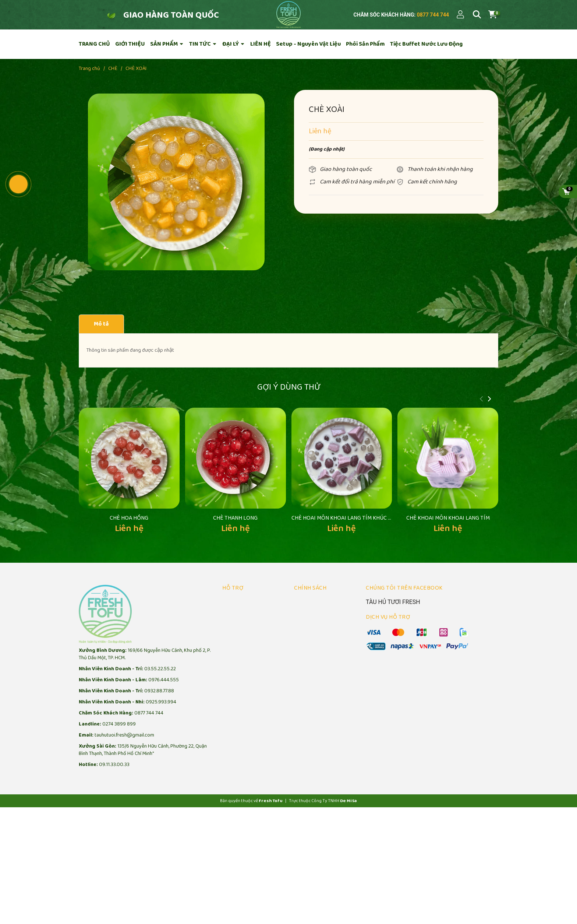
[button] (489, 400)
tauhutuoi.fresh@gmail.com (124, 708)
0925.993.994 (161, 674)
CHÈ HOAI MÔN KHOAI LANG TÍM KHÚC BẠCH (347, 490)
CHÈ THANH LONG (235, 490)
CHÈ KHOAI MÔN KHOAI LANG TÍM (448, 490)
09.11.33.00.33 (114, 737)
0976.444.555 (164, 652)
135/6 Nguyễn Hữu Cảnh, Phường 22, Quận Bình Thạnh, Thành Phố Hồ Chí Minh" (143, 722)
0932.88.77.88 (159, 663)
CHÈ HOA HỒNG (129, 490)
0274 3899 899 (119, 697)
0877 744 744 (432, 15)
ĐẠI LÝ (234, 44)
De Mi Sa (348, 773)
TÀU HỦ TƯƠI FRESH (393, 574)
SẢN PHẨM (167, 44)
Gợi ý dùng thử (289, 387)
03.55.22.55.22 (160, 641)
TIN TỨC (203, 44)
